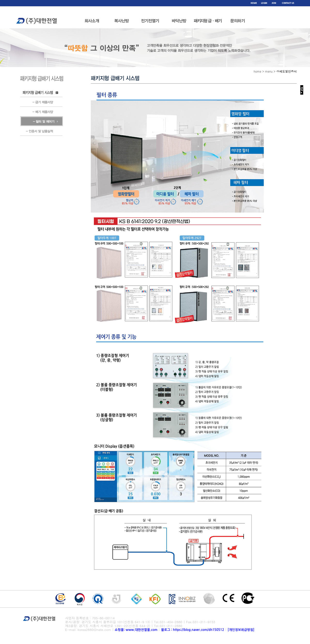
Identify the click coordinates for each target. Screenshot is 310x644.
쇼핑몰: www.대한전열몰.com (136, 630)
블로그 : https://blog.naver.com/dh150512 (193, 630)
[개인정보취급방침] (241, 630)
